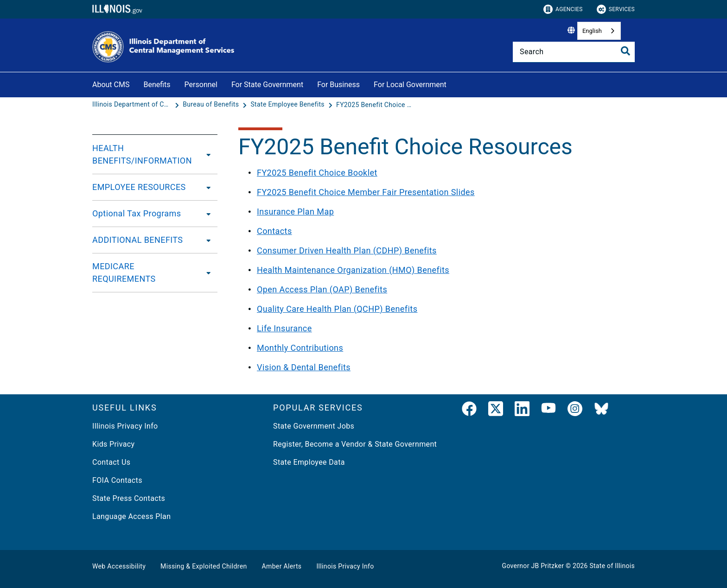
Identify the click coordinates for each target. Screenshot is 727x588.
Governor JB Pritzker (533, 566)
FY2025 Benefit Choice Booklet (317, 173)
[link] (469, 411)
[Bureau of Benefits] (212, 105)
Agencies (563, 9)
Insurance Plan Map (295, 212)
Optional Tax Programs (137, 213)
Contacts (274, 231)
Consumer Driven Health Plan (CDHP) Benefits (347, 250)
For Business (338, 85)
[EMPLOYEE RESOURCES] (206, 187)
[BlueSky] (601, 411)
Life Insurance (284, 328)
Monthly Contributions (300, 348)
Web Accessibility (119, 566)
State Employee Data (309, 462)
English (592, 31)
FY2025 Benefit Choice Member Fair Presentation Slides (366, 192)
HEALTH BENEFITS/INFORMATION (142, 154)
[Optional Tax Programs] (206, 214)
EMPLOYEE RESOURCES (139, 187)
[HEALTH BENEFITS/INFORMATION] (208, 154)
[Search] (574, 52)
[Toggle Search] (625, 51)
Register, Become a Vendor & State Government (355, 444)
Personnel (201, 85)
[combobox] (599, 31)
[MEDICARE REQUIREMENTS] (206, 272)
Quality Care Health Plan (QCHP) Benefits (337, 309)
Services (616, 9)
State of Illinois (612, 566)
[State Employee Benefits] (288, 105)
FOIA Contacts (117, 480)
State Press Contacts (129, 498)
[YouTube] (548, 411)
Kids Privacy (113, 444)
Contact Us (111, 462)
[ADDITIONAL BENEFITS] (206, 240)
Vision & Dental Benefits (304, 367)
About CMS (111, 85)
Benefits (157, 85)
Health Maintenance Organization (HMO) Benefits (353, 270)
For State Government (267, 85)
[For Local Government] (453, 83)
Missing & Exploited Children (204, 566)
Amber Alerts (282, 566)
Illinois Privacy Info (125, 426)
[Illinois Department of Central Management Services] (133, 105)
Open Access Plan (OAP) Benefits (322, 289)
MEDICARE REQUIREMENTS (124, 272)
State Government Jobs (314, 426)
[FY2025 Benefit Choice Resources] (376, 105)
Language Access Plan (131, 516)
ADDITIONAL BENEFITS (138, 240)
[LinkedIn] (522, 411)
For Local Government (410, 85)
